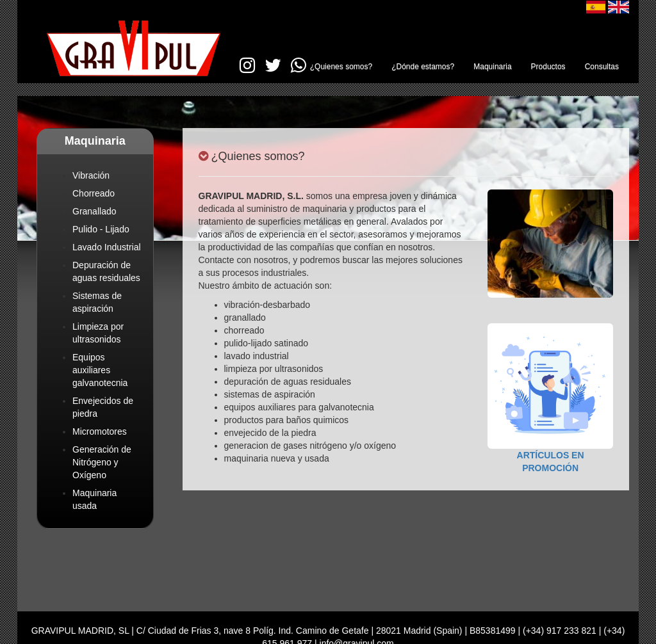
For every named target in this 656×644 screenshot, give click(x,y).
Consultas (602, 67)
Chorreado (94, 193)
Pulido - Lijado (101, 229)
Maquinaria (492, 67)
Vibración (91, 175)
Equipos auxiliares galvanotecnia (100, 370)
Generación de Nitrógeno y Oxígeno (102, 462)
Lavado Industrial (107, 247)
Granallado (94, 211)
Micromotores (100, 431)
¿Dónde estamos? (423, 67)
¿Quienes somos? (341, 67)
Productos (548, 67)
